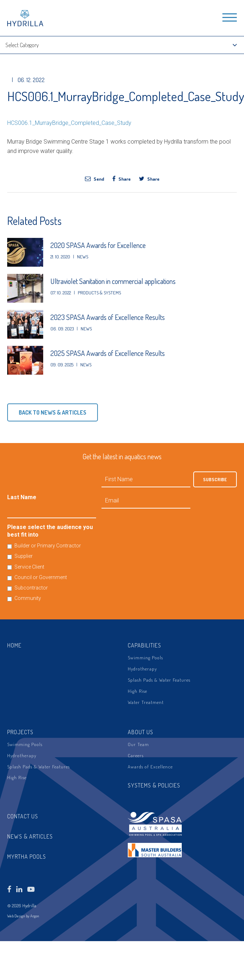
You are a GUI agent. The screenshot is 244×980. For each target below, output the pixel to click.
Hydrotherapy (142, 669)
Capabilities (144, 645)
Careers (136, 755)
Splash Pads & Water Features (159, 680)
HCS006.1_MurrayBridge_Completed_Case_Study (69, 123)
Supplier (24, 556)
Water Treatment (146, 702)
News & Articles (30, 836)
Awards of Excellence (150, 767)
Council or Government (41, 577)
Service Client (29, 567)
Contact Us (23, 816)
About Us (141, 732)
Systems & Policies (154, 785)
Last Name (22, 497)
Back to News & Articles (53, 412)
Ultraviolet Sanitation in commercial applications (113, 281)
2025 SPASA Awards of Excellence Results (108, 353)
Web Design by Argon (23, 916)
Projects (20, 732)
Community (28, 598)
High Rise (137, 691)
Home (14, 645)
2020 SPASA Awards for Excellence (98, 245)
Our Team (138, 744)
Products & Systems (99, 293)
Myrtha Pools (27, 857)
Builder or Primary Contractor (48, 546)
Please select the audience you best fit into (50, 531)
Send (94, 179)
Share (121, 179)
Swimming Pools (145, 658)
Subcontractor (31, 588)
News (83, 257)
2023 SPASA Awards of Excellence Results (108, 317)
